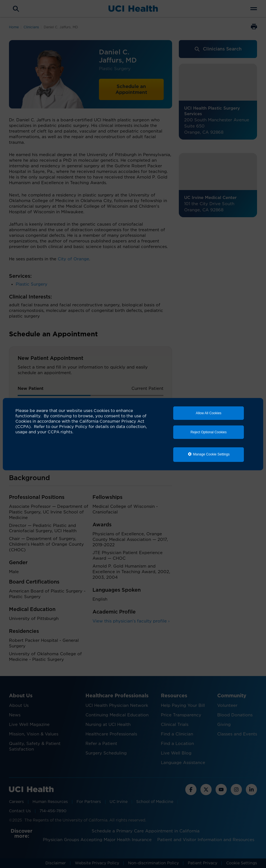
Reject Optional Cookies (209, 432)
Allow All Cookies (208, 413)
